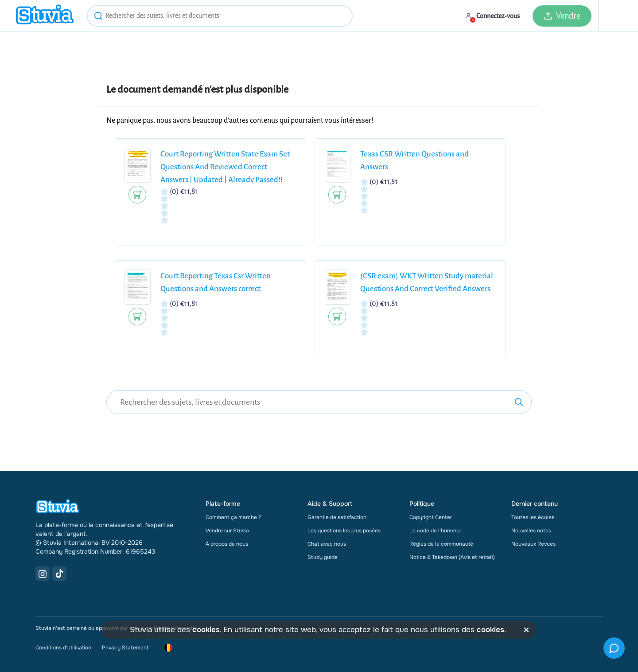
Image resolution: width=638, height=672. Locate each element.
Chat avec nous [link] (327, 544)
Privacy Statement (125, 648)
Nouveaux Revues (533, 544)
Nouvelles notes (531, 531)
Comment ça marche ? (233, 517)
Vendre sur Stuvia (227, 531)
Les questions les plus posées (344, 531)
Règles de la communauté (441, 544)
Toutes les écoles (533, 517)
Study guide (323, 557)
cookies (206, 630)
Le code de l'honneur (435, 531)
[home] (45, 16)
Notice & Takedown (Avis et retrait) (452, 557)
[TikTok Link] (59, 574)
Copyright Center (431, 517)
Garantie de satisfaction (337, 517)
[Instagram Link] (43, 574)
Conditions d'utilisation (63, 648)
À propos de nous (227, 544)
